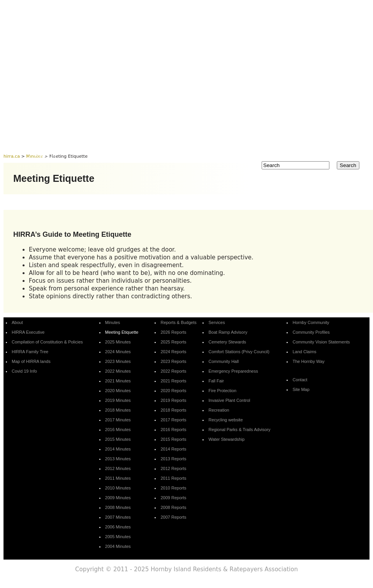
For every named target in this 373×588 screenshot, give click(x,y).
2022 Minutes (118, 371)
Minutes (115, 142)
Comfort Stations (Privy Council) (239, 352)
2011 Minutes (118, 478)
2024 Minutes (118, 352)
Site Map (301, 389)
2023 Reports (173, 361)
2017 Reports (173, 420)
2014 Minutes (118, 449)
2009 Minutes (118, 498)
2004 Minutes (118, 546)
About (76, 142)
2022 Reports (173, 371)
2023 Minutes (118, 361)
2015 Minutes (118, 439)
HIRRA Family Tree (30, 352)
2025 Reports (173, 342)
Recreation (219, 410)
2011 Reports (173, 478)
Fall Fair (216, 381)
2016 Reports (173, 430)
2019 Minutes (118, 400)
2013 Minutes (118, 459)
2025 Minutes (118, 342)
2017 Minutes (118, 420)
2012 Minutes (118, 468)
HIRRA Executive (28, 332)
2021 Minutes (118, 381)
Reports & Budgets (179, 142)
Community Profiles (311, 332)
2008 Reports (173, 507)
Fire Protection (222, 391)
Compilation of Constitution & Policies (47, 342)
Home (40, 142)
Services (244, 142)
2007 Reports (173, 517)
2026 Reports (173, 332)
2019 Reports (173, 400)
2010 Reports (173, 488)
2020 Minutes (118, 391)
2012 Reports (173, 468)
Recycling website (225, 420)
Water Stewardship (226, 439)
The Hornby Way (308, 361)
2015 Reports (173, 439)
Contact (43, 157)
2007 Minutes (118, 517)
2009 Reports (173, 498)
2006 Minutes (118, 527)
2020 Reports (173, 391)
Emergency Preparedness (233, 371)
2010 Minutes (118, 488)
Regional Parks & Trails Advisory (239, 430)
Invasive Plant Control (229, 400)
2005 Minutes (118, 537)
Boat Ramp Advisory (228, 332)
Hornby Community (309, 142)
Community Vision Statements (321, 342)
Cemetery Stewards (227, 342)
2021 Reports (173, 381)
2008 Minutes (118, 507)
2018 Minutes (118, 410)
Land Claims (304, 352)
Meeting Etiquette (122, 332)
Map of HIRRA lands (31, 361)
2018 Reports (173, 410)
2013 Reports (173, 459)
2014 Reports (173, 449)
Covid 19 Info (24, 371)
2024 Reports (173, 352)
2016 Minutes (118, 430)
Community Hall (223, 361)
